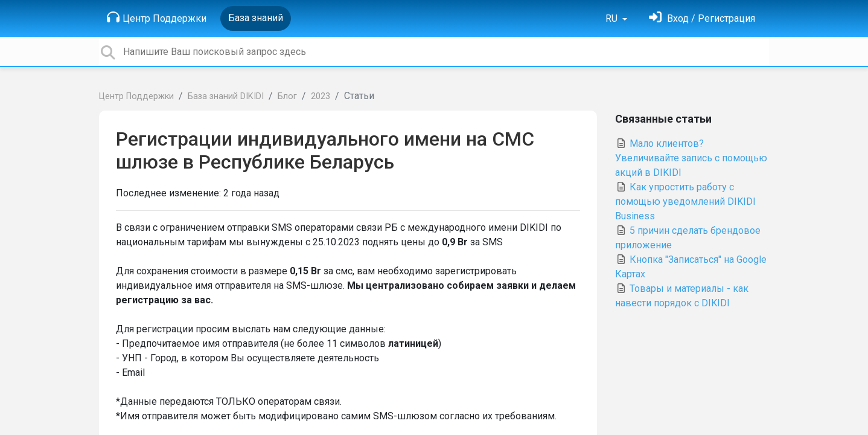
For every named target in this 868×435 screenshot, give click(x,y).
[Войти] (702, 18)
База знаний (256, 18)
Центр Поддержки (157, 18)
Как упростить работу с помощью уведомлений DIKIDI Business (685, 201)
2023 (321, 96)
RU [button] (613, 18)
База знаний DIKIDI (226, 96)
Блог (287, 96)
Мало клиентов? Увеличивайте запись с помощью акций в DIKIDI (691, 158)
